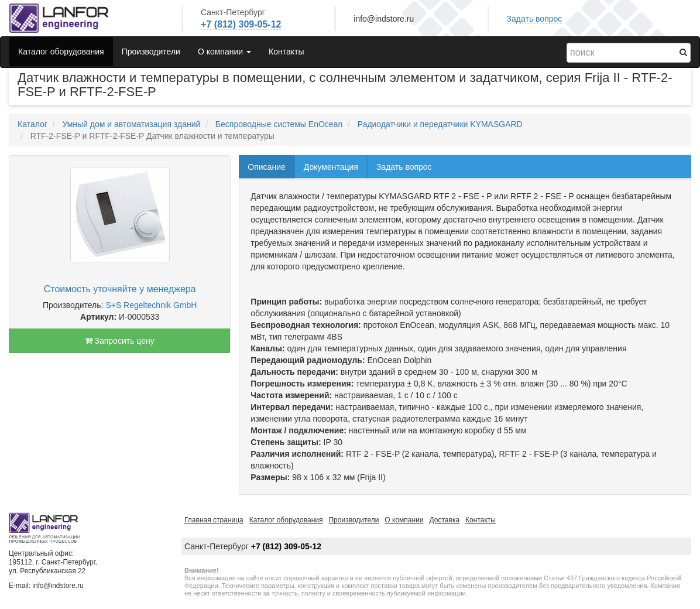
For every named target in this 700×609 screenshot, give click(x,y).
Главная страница (214, 520)
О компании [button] (224, 52)
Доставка (445, 520)
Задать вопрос (535, 19)
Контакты (286, 52)
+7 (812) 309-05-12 (241, 24)
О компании (404, 520)
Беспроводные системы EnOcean (279, 124)
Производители (151, 52)
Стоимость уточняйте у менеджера (120, 289)
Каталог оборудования (61, 52)
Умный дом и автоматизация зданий (131, 124)
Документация (331, 167)
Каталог (32, 124)
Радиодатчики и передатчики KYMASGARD (440, 124)
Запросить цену (120, 341)
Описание (266, 167)
